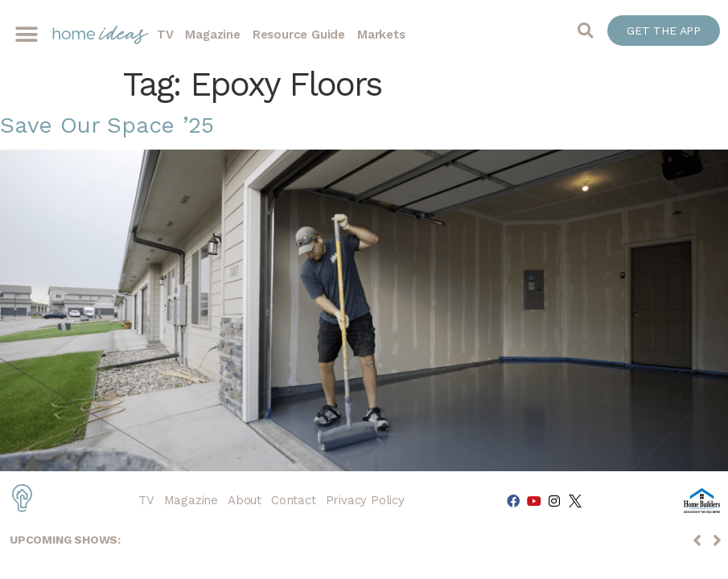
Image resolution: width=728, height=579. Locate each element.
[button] (26, 35)
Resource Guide (299, 35)
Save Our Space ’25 (107, 125)
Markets (381, 35)
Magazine (212, 35)
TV (165, 35)
